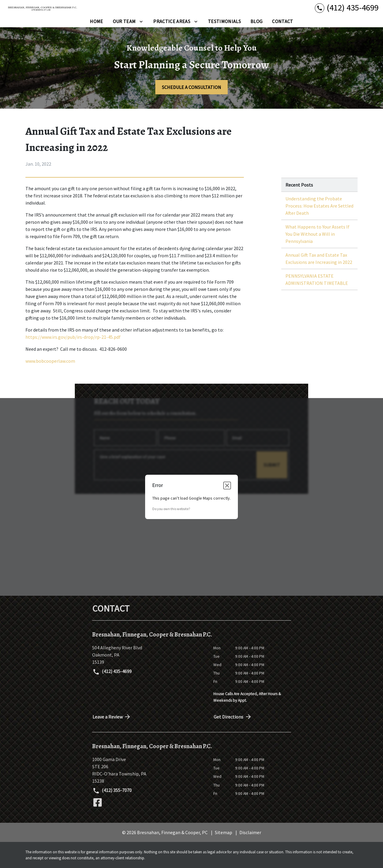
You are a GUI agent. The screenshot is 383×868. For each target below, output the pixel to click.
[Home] (96, 21)
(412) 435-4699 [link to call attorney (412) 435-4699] (112, 672)
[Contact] (282, 21)
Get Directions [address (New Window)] (233, 717)
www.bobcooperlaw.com (50, 361)
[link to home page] (42, 8)
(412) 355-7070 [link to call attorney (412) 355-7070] (112, 791)
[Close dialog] (227, 486)
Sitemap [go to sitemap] (224, 832)
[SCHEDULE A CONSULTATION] (191, 87)
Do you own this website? (171, 509)
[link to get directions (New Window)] (148, 655)
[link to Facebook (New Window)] (98, 802)
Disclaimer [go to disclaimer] (250, 832)
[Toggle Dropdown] (141, 21)
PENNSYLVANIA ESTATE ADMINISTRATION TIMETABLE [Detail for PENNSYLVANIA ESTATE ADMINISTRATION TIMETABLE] (317, 279)
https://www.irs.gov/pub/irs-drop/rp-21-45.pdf (73, 337)
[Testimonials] (224, 21)
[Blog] (256, 21)
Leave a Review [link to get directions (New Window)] (112, 717)
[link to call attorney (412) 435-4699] (347, 8)
